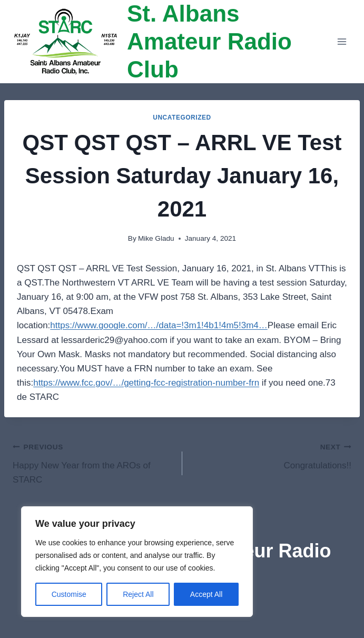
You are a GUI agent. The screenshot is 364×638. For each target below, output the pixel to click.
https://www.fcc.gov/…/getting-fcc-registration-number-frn (146, 383)
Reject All (138, 594)
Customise (69, 594)
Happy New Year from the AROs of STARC (93, 462)
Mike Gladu (156, 238)
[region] (137, 562)
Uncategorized (182, 117)
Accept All (206, 594)
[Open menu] (342, 42)
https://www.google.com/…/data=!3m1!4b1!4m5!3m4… (159, 325)
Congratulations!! (272, 455)
